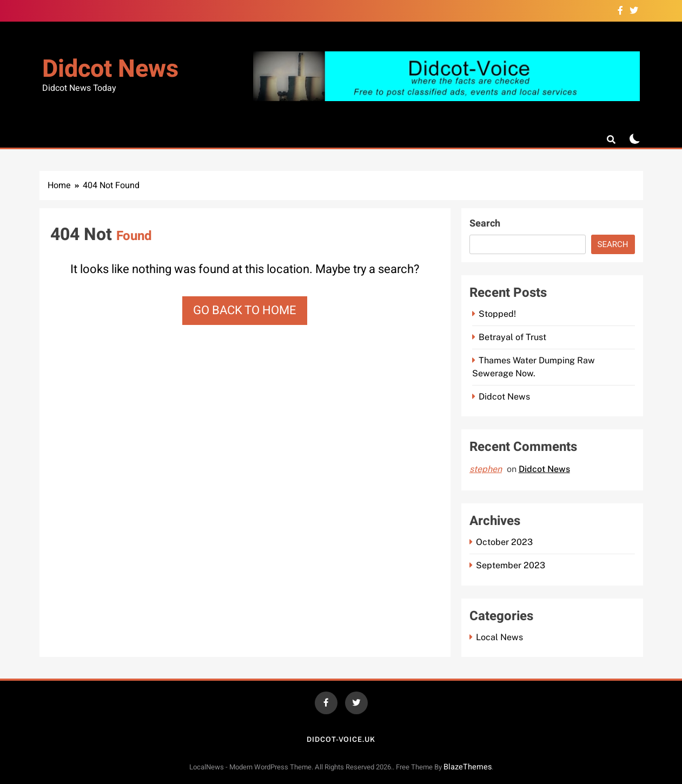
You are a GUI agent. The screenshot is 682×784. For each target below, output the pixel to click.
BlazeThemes (468, 767)
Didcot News (110, 69)
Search (485, 224)
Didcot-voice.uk (341, 739)
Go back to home (245, 310)
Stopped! (497, 314)
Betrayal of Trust (512, 337)
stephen (486, 469)
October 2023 (504, 542)
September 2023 (511, 565)
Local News (499, 637)
